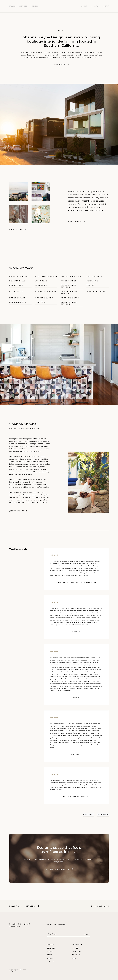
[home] (59, 6)
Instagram (77, 945)
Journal (94, 6)
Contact (105, 6)
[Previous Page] (88, 815)
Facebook (77, 955)
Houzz (75, 948)
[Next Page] (103, 815)
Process (34, 6)
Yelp (74, 958)
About (84, 6)
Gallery (12, 6)
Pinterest (77, 952)
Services (23, 6)
